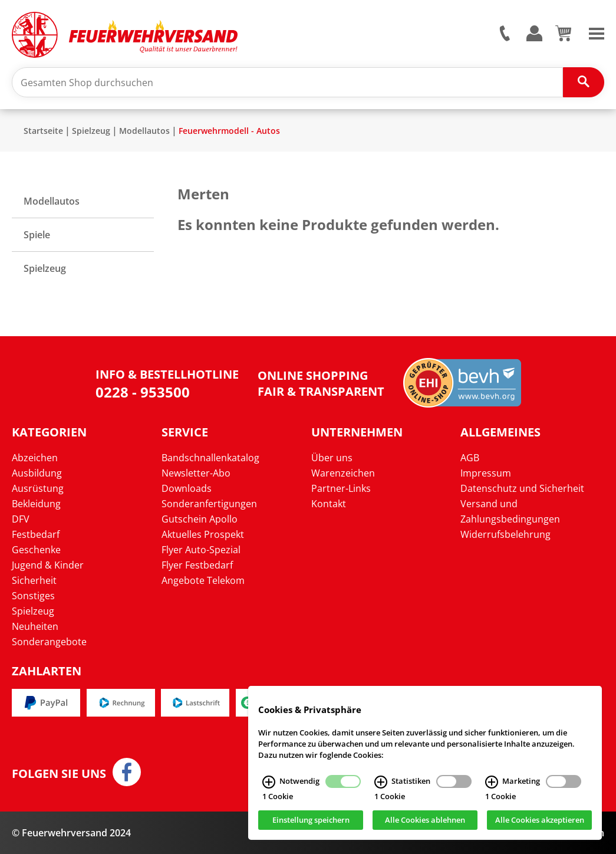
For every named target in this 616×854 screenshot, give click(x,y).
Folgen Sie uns (59, 774)
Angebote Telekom (203, 580)
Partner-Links (341, 488)
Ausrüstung (38, 488)
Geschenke (36, 550)
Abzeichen (35, 458)
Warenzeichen (343, 473)
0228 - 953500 (143, 392)
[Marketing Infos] (492, 782)
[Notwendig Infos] (269, 782)
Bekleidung (36, 504)
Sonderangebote (49, 642)
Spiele (37, 235)
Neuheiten (35, 626)
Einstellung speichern (311, 820)
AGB (470, 458)
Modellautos (144, 131)
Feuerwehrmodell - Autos (229, 131)
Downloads (187, 488)
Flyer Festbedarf (197, 565)
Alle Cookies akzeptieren (540, 820)
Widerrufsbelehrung (505, 534)
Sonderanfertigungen (209, 504)
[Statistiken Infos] (381, 782)
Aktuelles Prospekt (203, 534)
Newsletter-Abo (196, 473)
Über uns (332, 458)
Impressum (486, 473)
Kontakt (329, 504)
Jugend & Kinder (48, 565)
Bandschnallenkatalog (210, 458)
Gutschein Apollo (200, 519)
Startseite (43, 131)
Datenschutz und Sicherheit (522, 488)
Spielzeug (91, 131)
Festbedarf (36, 534)
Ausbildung (37, 473)
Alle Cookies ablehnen (425, 820)
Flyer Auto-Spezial (201, 550)
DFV (21, 519)
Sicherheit (34, 580)
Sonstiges (33, 596)
